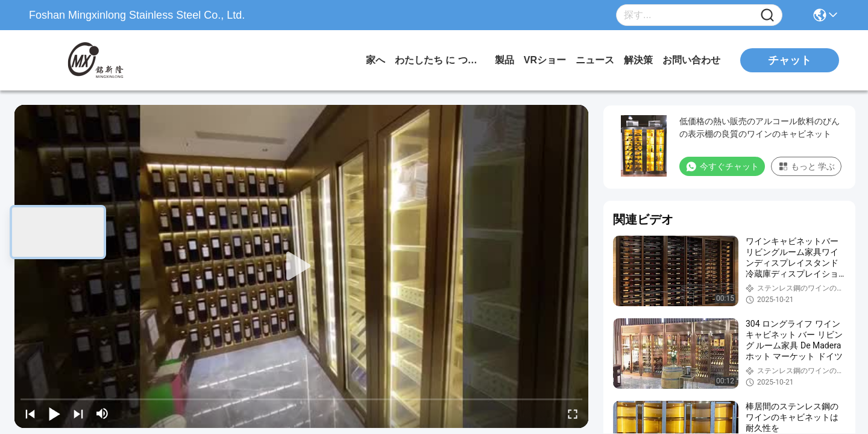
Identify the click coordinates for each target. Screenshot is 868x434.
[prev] (30, 414)
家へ (376, 60)
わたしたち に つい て (440, 60)
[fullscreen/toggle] (573, 414)
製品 (505, 60)
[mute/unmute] (102, 414)
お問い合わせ (691, 60)
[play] (301, 266)
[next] (78, 414)
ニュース (595, 60)
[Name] (767, 15)
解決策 (638, 60)
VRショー (545, 60)
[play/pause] (54, 414)
